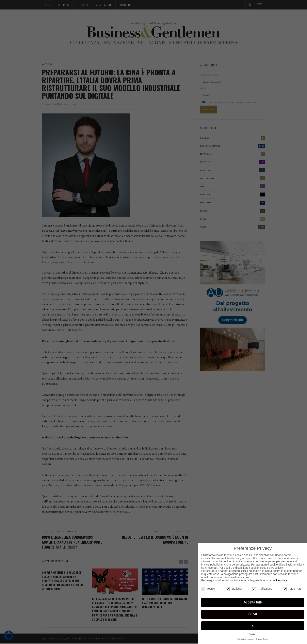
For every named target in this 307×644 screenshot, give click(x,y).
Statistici (234, 589)
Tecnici (208, 589)
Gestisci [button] (253, 634)
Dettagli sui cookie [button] (245, 639)
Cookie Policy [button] (262, 639)
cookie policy (280, 580)
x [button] (253, 626)
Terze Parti (292, 589)
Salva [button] (253, 614)
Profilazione (262, 589)
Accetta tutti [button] (253, 602)
